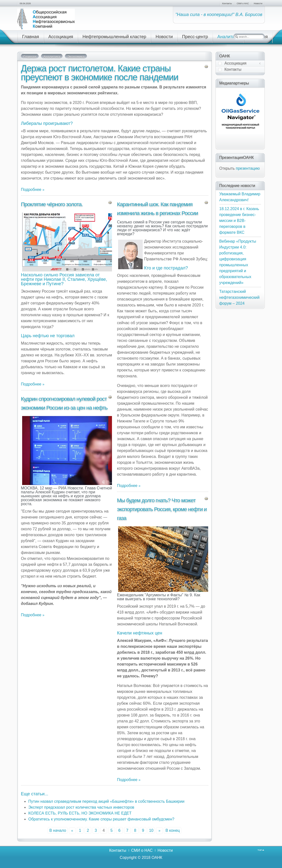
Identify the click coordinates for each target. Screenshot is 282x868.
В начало (58, 830)
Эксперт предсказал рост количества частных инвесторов (81, 807)
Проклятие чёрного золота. (52, 204)
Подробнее (32, 190)
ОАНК (157, 858)
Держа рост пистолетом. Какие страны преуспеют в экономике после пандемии (100, 73)
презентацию (248, 168)
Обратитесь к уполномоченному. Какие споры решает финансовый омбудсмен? (101, 819)
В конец (172, 830)
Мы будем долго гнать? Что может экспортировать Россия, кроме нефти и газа (162, 509)
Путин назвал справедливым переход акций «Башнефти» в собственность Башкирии (106, 801)
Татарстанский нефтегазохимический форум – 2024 (239, 297)
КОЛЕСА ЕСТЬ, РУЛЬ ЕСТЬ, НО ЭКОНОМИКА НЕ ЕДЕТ (80, 813)
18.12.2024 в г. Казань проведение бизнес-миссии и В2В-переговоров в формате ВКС (239, 221)
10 (151, 830)
